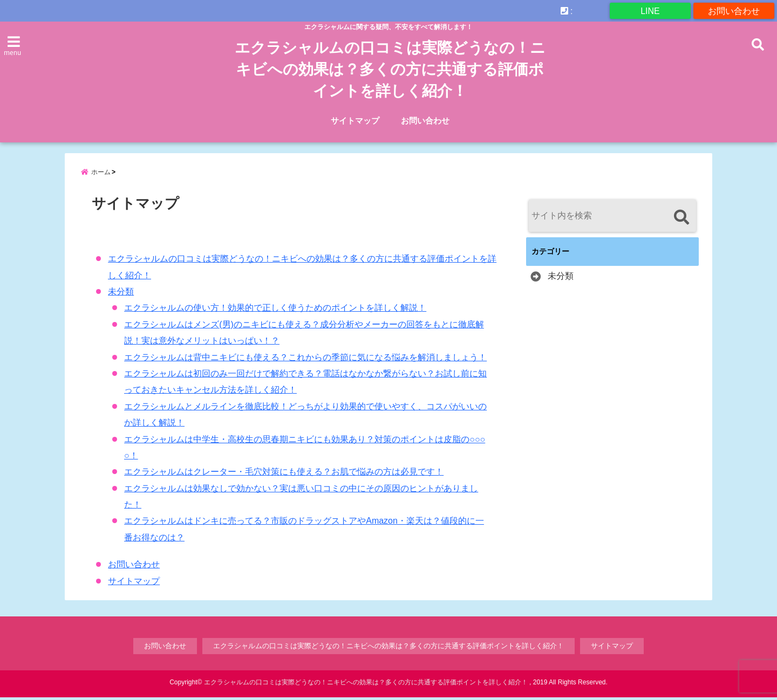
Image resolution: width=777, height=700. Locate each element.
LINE (650, 11)
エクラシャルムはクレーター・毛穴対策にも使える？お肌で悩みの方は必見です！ (284, 475)
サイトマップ (355, 121)
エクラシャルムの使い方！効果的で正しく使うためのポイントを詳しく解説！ (275, 311)
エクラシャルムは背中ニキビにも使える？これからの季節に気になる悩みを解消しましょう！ (305, 360)
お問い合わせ (734, 11)
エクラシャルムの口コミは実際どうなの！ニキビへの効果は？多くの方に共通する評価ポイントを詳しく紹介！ (390, 70)
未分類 (121, 295)
